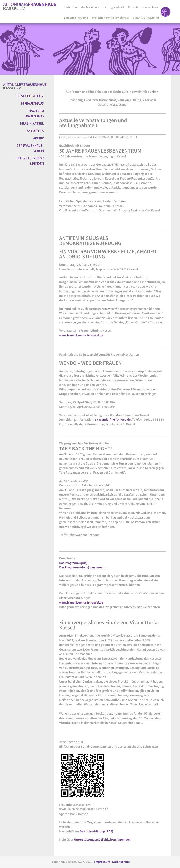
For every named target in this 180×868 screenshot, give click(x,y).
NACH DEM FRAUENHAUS (34, 113)
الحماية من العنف (114, 7)
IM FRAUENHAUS (32, 103)
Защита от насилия (146, 18)
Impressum (102, 862)
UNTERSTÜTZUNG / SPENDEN (30, 161)
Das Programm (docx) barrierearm (83, 567)
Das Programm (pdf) (73, 563)
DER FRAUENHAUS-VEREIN (30, 148)
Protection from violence (143, 7)
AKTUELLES (35, 131)
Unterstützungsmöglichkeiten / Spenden (102, 839)
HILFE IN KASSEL (32, 123)
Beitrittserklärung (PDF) (96, 831)
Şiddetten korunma (76, 18)
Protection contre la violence (82, 7)
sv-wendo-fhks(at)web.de (113, 419)
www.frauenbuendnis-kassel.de (81, 335)
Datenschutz (121, 862)
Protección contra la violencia (110, 18)
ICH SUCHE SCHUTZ (30, 96)
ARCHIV (38, 138)
